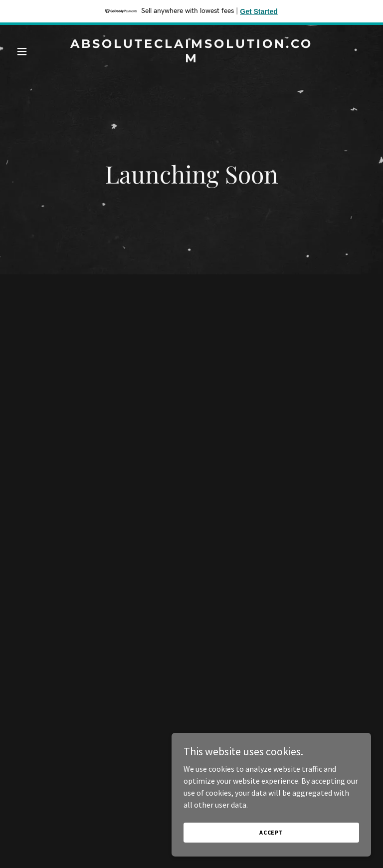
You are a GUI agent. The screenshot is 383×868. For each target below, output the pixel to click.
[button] (39, 51)
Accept (271, 832)
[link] (191, 59)
